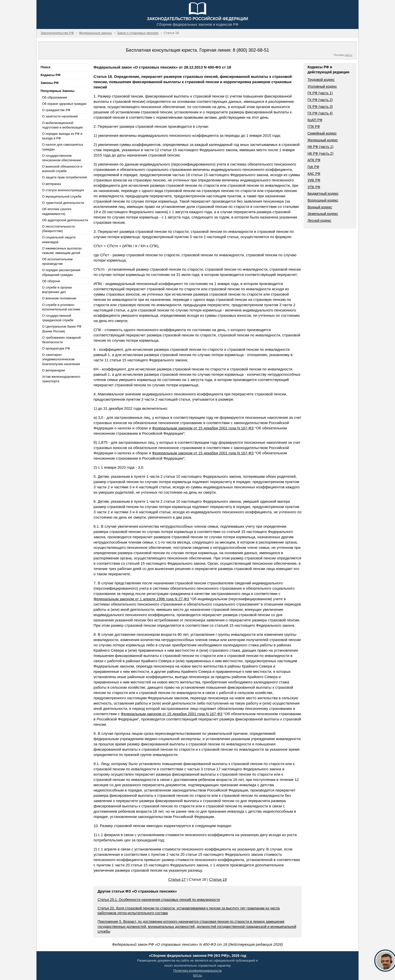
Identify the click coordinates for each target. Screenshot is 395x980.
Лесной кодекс (319, 220)
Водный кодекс (320, 207)
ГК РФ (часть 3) (320, 107)
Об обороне (51, 281)
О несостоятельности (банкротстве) (58, 229)
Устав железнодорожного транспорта (61, 379)
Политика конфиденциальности (197, 971)
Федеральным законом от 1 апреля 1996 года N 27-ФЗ (141, 599)
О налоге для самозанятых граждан (63, 147)
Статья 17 (177, 879)
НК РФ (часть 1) (321, 147)
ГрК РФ (313, 167)
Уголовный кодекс (322, 86)
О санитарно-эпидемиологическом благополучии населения (61, 359)
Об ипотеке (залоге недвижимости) (57, 211)
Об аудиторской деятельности (65, 220)
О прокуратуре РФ (56, 348)
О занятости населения (60, 116)
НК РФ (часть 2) (321, 153)
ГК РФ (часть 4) (320, 113)
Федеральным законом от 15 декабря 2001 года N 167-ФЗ (203, 428)
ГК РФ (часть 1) (320, 93)
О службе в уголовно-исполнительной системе (61, 307)
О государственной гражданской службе (58, 318)
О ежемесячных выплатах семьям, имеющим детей (62, 251)
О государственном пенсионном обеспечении (61, 158)
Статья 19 (218, 879)
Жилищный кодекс (323, 140)
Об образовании (55, 97)
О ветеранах (52, 184)
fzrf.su (197, 975)
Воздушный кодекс (323, 200)
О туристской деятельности (63, 203)
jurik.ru (348, 55)
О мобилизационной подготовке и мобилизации (62, 125)
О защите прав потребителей (64, 177)
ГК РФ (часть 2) (320, 100)
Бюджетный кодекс (323, 194)
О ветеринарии (54, 370)
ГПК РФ (314, 127)
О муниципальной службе (62, 196)
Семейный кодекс (322, 133)
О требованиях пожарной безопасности (61, 340)
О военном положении (59, 298)
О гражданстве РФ (56, 110)
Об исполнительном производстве (57, 261)
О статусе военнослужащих (63, 190)
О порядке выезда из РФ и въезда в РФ (62, 136)
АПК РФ (314, 160)
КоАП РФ (315, 120)
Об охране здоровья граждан (64, 104)
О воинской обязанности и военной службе (62, 169)
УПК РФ (314, 187)
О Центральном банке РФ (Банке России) (62, 329)
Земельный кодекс (323, 214)
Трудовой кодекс (321, 80)
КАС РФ (314, 174)
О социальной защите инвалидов (59, 240)
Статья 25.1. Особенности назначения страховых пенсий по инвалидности (159, 900)
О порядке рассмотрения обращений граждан (61, 272)
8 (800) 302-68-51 (251, 50)
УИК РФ (314, 180)
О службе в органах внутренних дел (57, 290)
